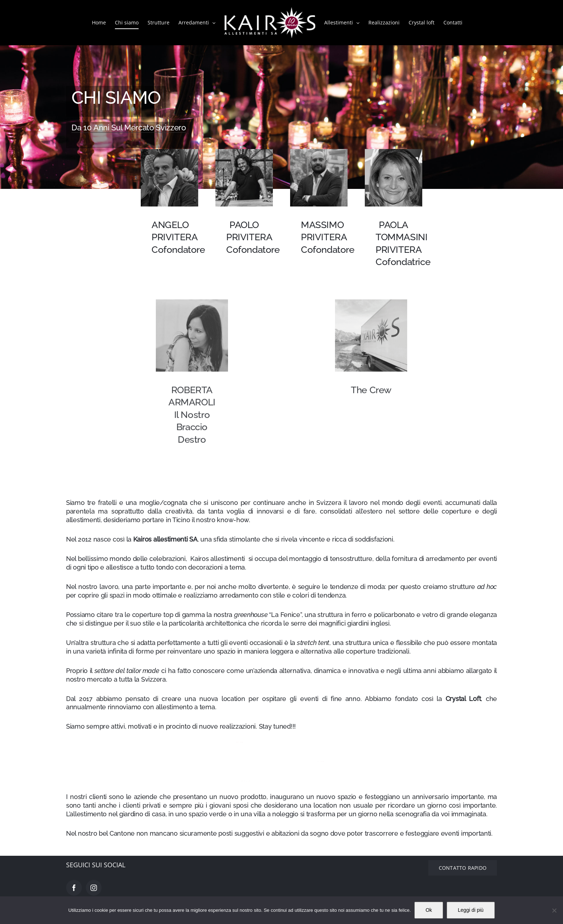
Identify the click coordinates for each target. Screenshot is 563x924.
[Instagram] (94, 888)
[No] (554, 910)
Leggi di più (471, 910)
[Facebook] (74, 888)
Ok (429, 910)
